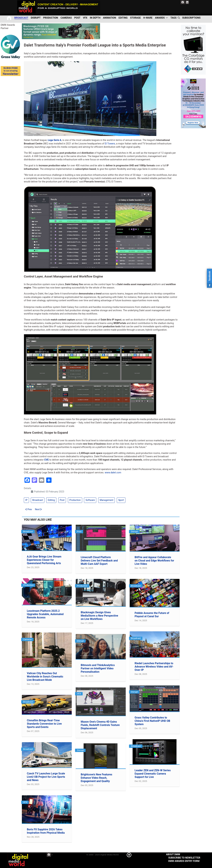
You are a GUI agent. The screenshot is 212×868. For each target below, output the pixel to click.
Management (106, 500)
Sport (121, 500)
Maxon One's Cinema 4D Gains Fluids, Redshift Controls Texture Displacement (100, 725)
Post (62, 500)
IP (26, 500)
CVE (46, 460)
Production (75, 500)
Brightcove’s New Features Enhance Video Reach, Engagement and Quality (96, 778)
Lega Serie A (54, 140)
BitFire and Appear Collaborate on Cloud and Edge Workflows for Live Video (154, 561)
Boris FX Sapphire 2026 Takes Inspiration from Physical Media (46, 831)
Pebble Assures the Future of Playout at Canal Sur (152, 615)
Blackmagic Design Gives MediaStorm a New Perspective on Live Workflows (99, 616)
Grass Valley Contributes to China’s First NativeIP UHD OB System (152, 721)
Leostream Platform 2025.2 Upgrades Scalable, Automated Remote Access (45, 614)
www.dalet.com (113, 473)
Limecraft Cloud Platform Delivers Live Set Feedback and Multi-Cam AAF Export (99, 561)
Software (90, 500)
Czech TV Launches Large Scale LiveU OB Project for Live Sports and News (46, 777)
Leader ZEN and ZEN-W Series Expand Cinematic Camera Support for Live (153, 774)
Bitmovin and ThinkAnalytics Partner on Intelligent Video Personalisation (98, 668)
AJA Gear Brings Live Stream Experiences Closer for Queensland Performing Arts (44, 560)
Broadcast (38, 500)
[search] (179, 18)
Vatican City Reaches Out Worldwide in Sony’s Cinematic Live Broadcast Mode (45, 677)
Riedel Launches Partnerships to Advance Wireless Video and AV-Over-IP (154, 667)
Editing (51, 500)
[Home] (9, 18)
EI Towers (110, 144)
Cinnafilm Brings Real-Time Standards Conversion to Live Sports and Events (44, 724)
